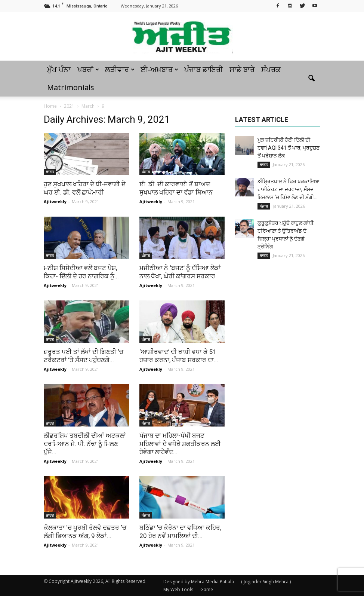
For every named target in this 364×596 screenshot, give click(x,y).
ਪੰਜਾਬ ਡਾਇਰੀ (203, 69)
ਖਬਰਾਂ (88, 69)
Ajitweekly (55, 201)
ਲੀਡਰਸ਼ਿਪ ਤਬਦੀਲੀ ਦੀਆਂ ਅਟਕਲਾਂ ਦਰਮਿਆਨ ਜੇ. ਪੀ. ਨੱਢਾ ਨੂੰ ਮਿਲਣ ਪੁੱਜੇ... (85, 444)
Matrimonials (71, 87)
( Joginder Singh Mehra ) (266, 582)
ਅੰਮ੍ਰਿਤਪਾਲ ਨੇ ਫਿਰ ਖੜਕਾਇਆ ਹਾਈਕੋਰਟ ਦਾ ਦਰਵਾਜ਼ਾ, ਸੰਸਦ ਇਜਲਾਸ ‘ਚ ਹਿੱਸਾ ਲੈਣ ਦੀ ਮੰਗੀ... (289, 189)
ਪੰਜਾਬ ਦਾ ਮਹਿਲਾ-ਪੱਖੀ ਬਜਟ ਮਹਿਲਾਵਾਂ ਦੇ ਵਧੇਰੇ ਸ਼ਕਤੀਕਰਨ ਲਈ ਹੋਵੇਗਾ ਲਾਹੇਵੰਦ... (180, 444)
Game (207, 589)
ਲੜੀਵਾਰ (120, 69)
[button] (311, 79)
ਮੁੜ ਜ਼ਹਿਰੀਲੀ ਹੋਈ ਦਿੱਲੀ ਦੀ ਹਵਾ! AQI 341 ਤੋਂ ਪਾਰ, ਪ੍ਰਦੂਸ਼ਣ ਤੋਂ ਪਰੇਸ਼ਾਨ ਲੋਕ (289, 148)
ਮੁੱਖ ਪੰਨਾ (59, 69)
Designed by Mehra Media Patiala (199, 582)
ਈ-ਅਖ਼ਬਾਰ (159, 69)
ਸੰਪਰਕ (271, 69)
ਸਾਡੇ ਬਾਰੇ (242, 69)
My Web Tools (178, 589)
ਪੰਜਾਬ (146, 172)
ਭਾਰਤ (50, 172)
